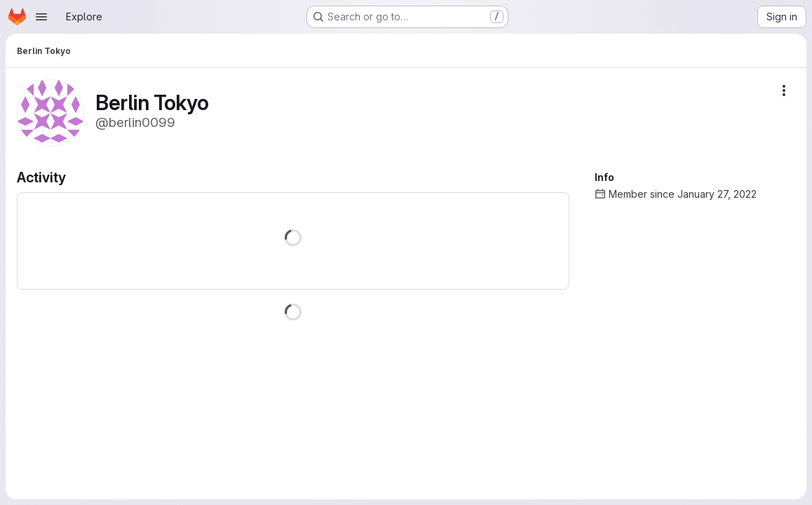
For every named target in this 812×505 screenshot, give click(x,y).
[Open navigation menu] (41, 17)
